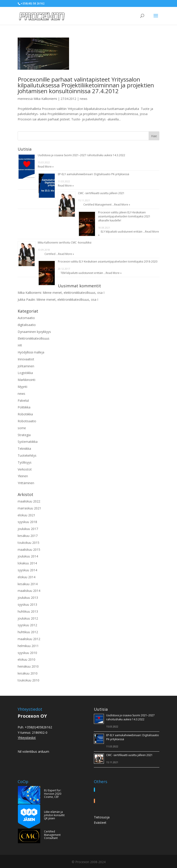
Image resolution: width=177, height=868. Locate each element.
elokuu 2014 (26, 577)
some (22, 428)
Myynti (22, 387)
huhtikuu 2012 (28, 632)
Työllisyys (25, 462)
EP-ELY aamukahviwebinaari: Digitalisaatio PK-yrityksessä (94, 174)
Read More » (46, 167)
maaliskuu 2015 (29, 550)
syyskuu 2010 (27, 653)
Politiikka (24, 407)
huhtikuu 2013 (28, 611)
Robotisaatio (27, 421)
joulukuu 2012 (28, 618)
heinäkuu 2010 (28, 666)
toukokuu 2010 (28, 680)
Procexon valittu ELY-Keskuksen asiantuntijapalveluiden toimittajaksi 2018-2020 (108, 262)
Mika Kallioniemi (45, 99)
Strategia (24, 435)
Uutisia (101, 709)
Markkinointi (26, 380)
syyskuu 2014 (27, 570)
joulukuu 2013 (28, 598)
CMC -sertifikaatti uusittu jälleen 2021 (101, 193)
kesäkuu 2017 (28, 536)
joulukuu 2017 (28, 529)
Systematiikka (28, 442)
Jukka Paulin (26, 299)
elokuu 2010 (26, 659)
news (84, 99)
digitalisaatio (27, 325)
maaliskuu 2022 (29, 501)
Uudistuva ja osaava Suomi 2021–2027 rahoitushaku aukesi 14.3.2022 (81, 155)
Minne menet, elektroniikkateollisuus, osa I (74, 293)
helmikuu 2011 (28, 646)
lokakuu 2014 (27, 563)
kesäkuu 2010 (28, 673)
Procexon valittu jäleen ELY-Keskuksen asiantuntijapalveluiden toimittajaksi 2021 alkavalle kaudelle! (124, 216)
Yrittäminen (26, 483)
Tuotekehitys (27, 455)
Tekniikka (24, 449)
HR (20, 345)
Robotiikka (25, 414)
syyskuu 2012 (27, 625)
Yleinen (23, 476)
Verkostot (25, 469)
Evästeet (100, 823)
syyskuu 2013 (27, 604)
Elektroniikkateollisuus (34, 338)
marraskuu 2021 (29, 508)
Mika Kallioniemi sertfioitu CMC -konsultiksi (65, 243)
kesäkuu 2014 (28, 584)
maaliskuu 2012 (29, 639)
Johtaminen (26, 366)
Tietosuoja (102, 817)
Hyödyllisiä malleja (31, 352)
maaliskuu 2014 (29, 591)
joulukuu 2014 (28, 556)
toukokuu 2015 (28, 543)
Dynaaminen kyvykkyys (34, 332)
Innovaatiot (26, 359)
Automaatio (26, 318)
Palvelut (23, 400)
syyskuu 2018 (27, 522)
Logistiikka (25, 373)
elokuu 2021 (26, 515)
